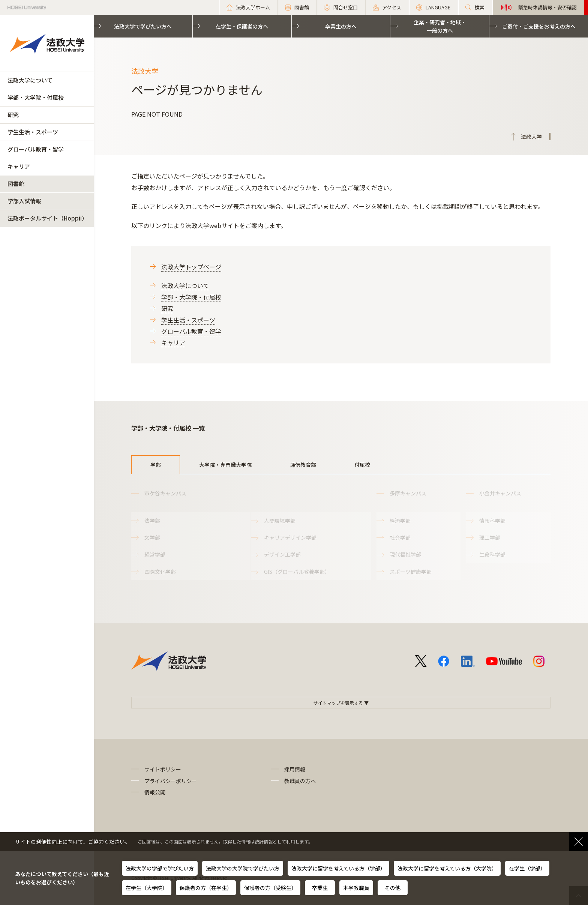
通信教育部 (303, 465)
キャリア (19, 166)
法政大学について (30, 80)
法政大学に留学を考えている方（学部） (338, 868)
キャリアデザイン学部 (290, 537)
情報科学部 (492, 521)
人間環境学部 (280, 521)
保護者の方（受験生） (270, 888)
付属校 (362, 465)
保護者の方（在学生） (206, 888)
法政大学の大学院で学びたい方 (243, 868)
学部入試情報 (24, 201)
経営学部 (155, 554)
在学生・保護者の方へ (242, 26)
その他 (393, 888)
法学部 (152, 521)
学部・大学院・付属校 (36, 97)
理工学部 (490, 537)
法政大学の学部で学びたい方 (160, 868)
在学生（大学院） (147, 888)
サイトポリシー (163, 769)
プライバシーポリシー (171, 781)
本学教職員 (356, 888)
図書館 (16, 184)
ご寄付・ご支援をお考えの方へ (539, 26)
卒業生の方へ (341, 26)
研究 (13, 115)
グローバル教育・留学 (36, 149)
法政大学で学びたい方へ (143, 26)
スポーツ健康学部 (411, 572)
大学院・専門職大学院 (225, 465)
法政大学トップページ (191, 267)
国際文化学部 (160, 572)
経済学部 (400, 521)
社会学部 (400, 537)
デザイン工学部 (282, 554)
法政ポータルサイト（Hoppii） (47, 218)
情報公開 (155, 792)
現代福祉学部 (405, 554)
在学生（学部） (527, 868)
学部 (156, 465)
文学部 (152, 537)
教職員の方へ (300, 781)
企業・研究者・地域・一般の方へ (440, 26)
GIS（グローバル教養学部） (297, 572)
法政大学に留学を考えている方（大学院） (447, 868)
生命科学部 (492, 554)
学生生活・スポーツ (33, 132)
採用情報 (295, 769)
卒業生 (320, 888)
